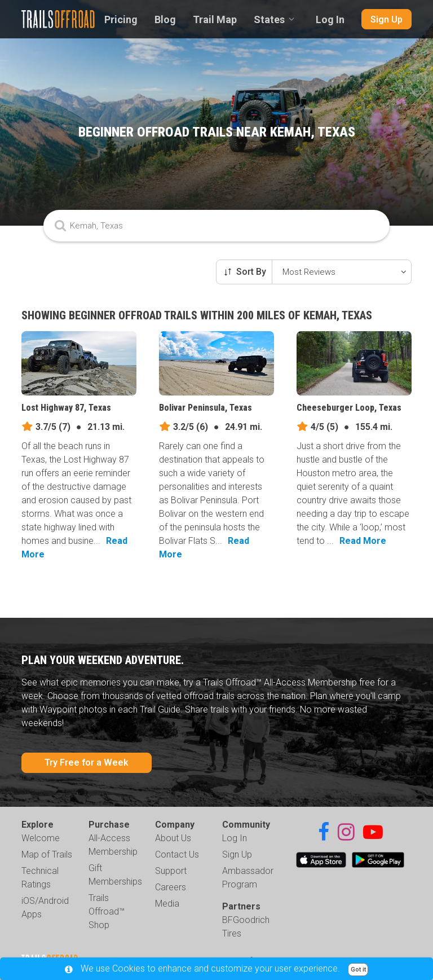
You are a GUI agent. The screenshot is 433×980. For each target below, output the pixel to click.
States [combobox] (269, 19)
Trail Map (215, 19)
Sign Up (386, 19)
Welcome (41, 838)
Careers (171, 887)
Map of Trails (47, 854)
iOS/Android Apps (45, 908)
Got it (358, 970)
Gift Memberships (115, 875)
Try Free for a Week (87, 763)
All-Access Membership (113, 845)
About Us (173, 838)
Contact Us (177, 854)
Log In (330, 19)
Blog (165, 19)
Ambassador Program (248, 878)
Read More (363, 541)
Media (167, 904)
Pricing (121, 19)
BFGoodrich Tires (246, 927)
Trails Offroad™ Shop (107, 911)
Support (171, 871)
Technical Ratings (40, 878)
